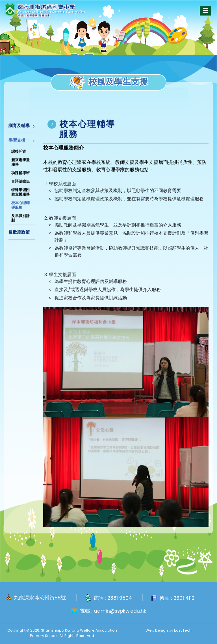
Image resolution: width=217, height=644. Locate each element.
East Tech (183, 630)
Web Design (157, 630)
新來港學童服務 (20, 165)
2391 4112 (184, 598)
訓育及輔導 (19, 128)
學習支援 (17, 143)
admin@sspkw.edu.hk (120, 611)
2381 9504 (119, 598)
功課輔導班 (20, 175)
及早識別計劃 (20, 220)
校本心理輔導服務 (20, 207)
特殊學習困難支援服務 (20, 194)
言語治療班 (20, 184)
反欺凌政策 (19, 235)
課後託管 (19, 154)
